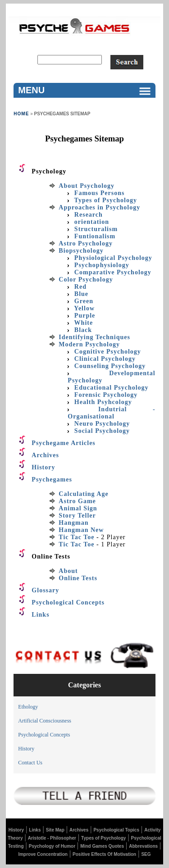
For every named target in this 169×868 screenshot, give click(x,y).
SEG (146, 854)
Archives (79, 830)
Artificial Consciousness (45, 721)
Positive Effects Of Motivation (104, 854)
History (26, 749)
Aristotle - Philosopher (52, 838)
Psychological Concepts (44, 735)
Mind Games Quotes (102, 846)
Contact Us (30, 763)
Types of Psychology (103, 838)
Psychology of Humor (52, 846)
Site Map (55, 830)
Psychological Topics (116, 830)
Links (35, 830)
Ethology (28, 707)
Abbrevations (143, 846)
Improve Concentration (43, 854)
